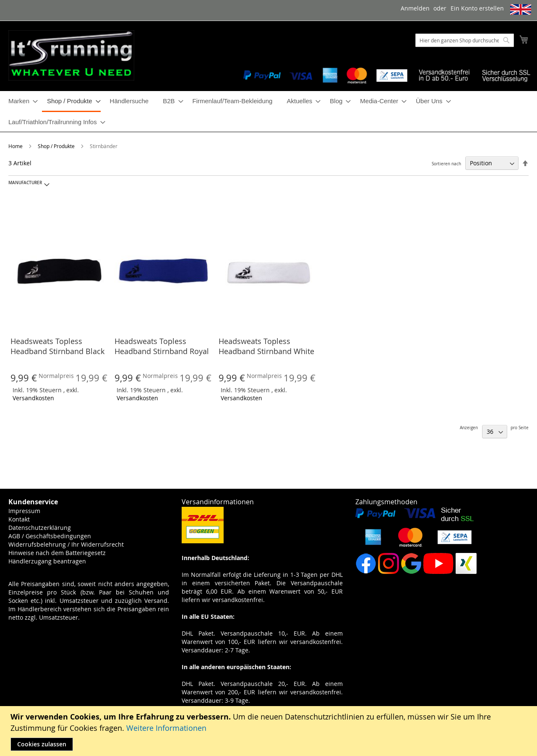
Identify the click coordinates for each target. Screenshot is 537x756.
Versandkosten (33, 398)
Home (16, 146)
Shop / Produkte (57, 146)
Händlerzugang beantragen (47, 561)
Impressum (24, 511)
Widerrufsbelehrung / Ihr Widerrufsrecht (66, 544)
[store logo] (71, 55)
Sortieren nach (446, 164)
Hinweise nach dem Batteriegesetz (57, 553)
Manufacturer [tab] (25, 183)
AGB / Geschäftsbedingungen (50, 536)
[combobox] (465, 40)
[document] (270, 731)
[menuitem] (21, 101)
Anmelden (415, 8)
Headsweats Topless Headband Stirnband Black (57, 346)
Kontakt (19, 519)
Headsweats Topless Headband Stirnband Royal (162, 346)
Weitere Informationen (166, 728)
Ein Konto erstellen (477, 8)
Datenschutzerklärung (40, 528)
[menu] (268, 111)
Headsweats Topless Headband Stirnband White (266, 346)
